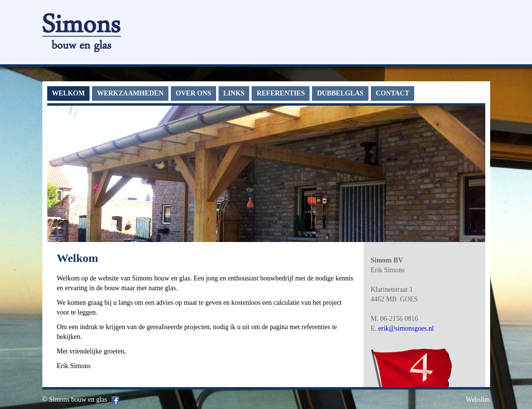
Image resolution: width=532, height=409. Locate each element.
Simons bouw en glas (78, 400)
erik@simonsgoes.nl (406, 328)
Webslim (478, 400)
